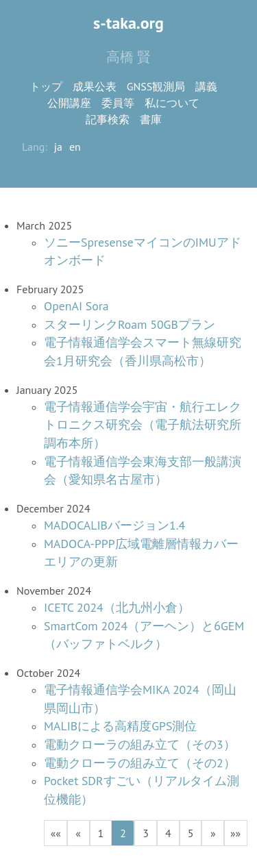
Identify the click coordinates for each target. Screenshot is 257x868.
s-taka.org (128, 23)
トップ (46, 86)
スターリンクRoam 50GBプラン (130, 324)
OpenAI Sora (76, 306)
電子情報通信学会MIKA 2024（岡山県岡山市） (140, 699)
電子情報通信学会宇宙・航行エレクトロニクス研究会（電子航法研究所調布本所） (143, 425)
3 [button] (146, 833)
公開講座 (69, 103)
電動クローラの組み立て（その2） (140, 763)
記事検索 (108, 119)
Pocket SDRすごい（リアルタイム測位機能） (142, 790)
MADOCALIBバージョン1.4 (114, 525)
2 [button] (123, 833)
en (75, 147)
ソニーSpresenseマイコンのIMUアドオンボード (143, 251)
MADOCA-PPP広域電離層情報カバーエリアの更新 (141, 553)
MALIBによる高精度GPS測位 (120, 726)
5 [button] (191, 833)
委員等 (118, 103)
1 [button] (101, 833)
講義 (206, 86)
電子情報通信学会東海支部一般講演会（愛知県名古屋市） (143, 471)
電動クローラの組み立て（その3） (140, 744)
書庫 (151, 119)
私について (172, 103)
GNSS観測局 (156, 86)
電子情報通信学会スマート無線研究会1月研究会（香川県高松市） (143, 351)
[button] (56, 833)
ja (58, 147)
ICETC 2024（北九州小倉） (117, 607)
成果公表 (95, 86)
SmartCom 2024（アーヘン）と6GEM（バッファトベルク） (144, 635)
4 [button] (168, 833)
